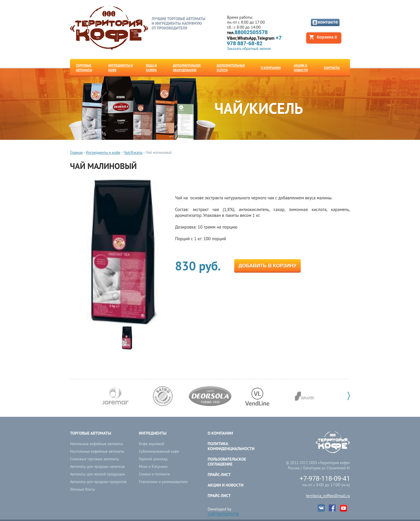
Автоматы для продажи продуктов (98, 482)
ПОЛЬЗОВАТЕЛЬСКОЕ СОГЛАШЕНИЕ (227, 462)
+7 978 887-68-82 (254, 41)
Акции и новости (226, 485)
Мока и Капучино (153, 467)
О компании (220, 433)
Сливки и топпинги (154, 474)
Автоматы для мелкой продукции (97, 474)
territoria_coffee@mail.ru (328, 496)
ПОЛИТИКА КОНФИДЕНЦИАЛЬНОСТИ (231, 446)
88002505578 (247, 33)
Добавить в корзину (267, 266)
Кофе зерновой (152, 444)
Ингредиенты (153, 433)
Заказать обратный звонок (249, 49)
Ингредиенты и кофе (103, 153)
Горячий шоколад (153, 459)
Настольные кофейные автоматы (97, 451)
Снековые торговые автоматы (94, 459)
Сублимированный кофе (159, 451)
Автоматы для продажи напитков (97, 467)
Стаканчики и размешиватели (163, 482)
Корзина (327, 37)
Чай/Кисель (133, 153)
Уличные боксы (83, 489)
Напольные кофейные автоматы (97, 444)
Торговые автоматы (91, 433)
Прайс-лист (219, 475)
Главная (76, 153)
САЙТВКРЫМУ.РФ (223, 514)
